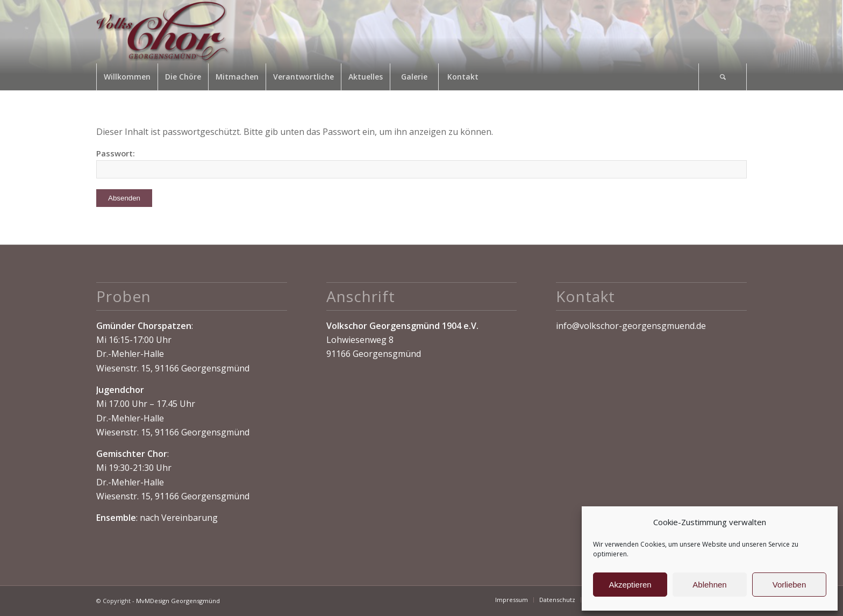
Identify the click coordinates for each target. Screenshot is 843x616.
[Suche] (723, 77)
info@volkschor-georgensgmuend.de (631, 326)
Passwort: (421, 163)
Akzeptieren (630, 585)
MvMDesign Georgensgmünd (178, 601)
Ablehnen (709, 585)
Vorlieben (790, 585)
